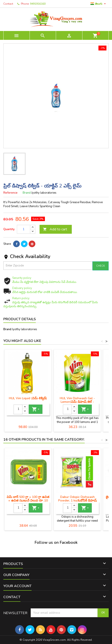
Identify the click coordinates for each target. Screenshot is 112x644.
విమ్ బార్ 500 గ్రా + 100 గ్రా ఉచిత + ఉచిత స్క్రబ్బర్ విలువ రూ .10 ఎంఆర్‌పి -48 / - (28, 500)
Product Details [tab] (20, 319)
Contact (8, 4)
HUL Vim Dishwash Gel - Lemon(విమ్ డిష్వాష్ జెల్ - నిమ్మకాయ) (77, 402)
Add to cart (55, 229)
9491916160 (38, 4)
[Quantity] (24, 229)
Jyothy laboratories (25, 329)
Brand (27, 193)
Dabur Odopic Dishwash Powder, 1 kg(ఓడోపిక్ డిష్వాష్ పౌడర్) (77, 500)
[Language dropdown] (99, 4)
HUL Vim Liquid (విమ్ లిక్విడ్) (28, 398)
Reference (10, 193)
